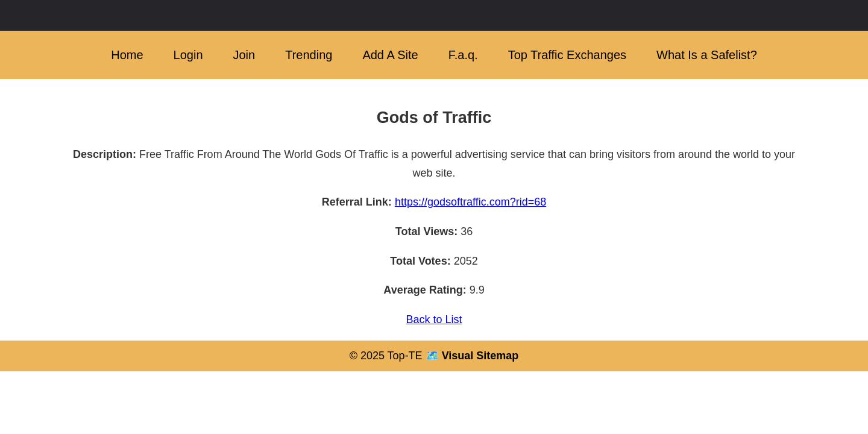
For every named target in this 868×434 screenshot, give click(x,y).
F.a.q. (463, 55)
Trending (309, 55)
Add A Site (390, 55)
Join (244, 55)
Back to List (434, 319)
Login (188, 55)
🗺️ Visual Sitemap (471, 356)
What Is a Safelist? (707, 55)
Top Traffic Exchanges (567, 55)
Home (127, 55)
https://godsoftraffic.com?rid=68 (470, 202)
